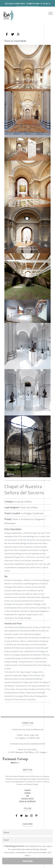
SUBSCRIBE (27, 824)
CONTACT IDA (28, 723)
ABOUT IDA (27, 770)
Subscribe (28, 861)
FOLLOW (27, 809)
